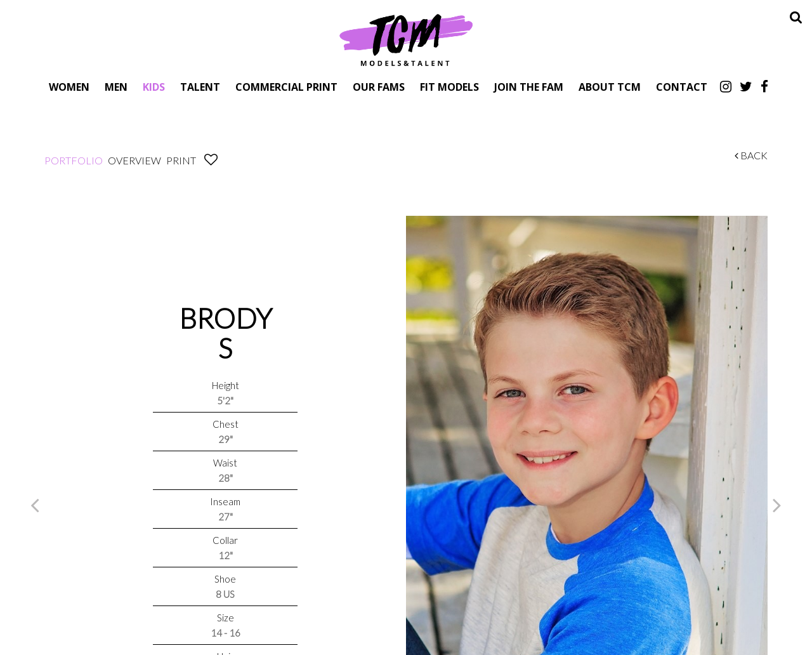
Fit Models (449, 87)
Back (751, 155)
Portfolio (74, 160)
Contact (682, 87)
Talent (200, 87)
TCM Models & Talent (406, 39)
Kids (154, 87)
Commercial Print (286, 87)
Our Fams (379, 87)
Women (69, 87)
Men (116, 87)
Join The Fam (529, 87)
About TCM (610, 87)
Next (777, 505)
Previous (35, 505)
